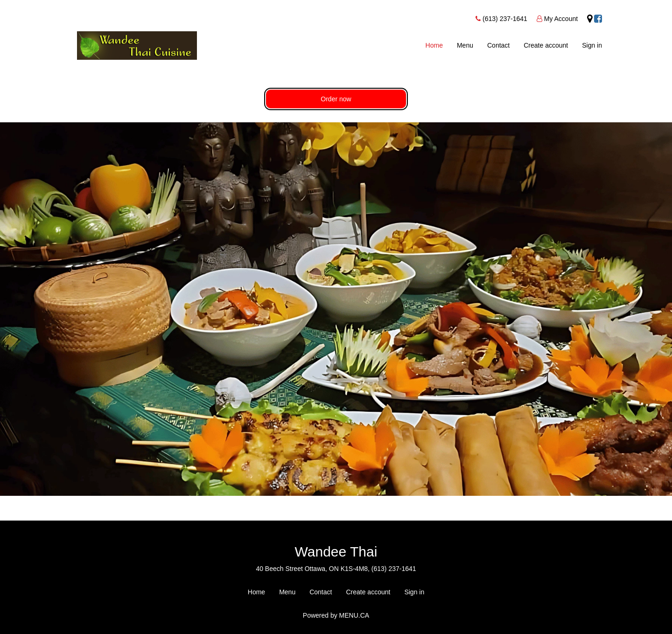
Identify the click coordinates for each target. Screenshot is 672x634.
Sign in (592, 45)
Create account (546, 45)
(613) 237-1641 (505, 19)
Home (434, 45)
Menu (465, 45)
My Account (561, 19)
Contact (498, 45)
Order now (336, 99)
